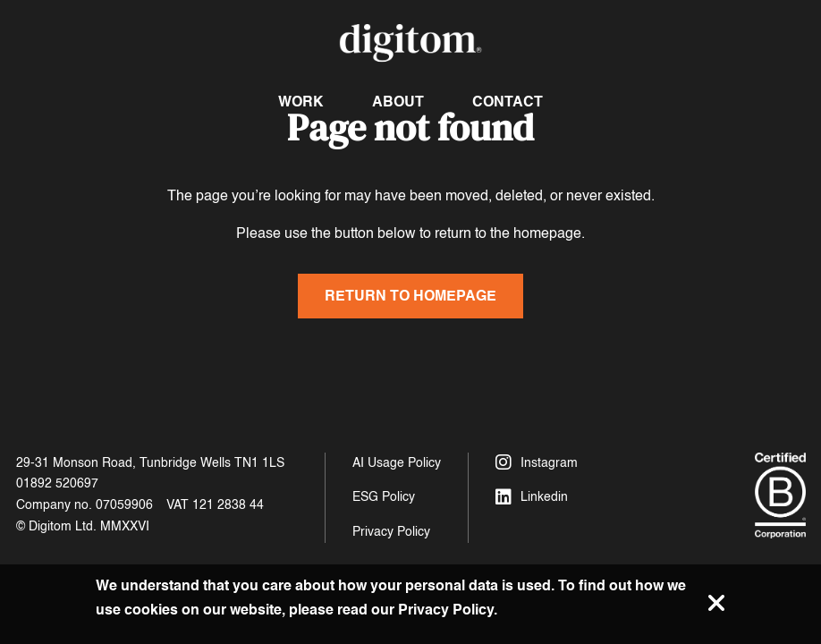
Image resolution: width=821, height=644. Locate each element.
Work (301, 102)
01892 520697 (57, 483)
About (398, 102)
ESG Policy (384, 497)
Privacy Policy (391, 532)
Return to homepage (410, 296)
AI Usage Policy (397, 463)
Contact (508, 102)
